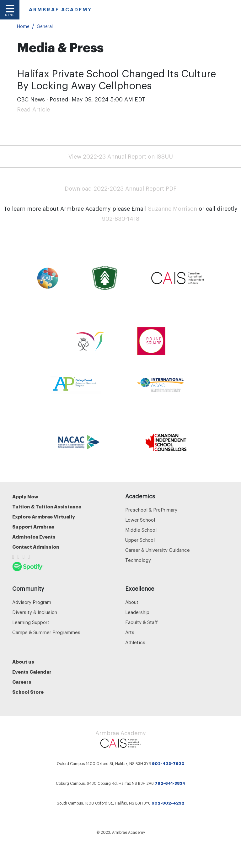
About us (23, 662)
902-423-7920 (168, 764)
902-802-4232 (168, 803)
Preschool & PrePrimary (151, 510)
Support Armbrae (33, 527)
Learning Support (31, 623)
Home (23, 27)
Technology (138, 560)
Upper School (140, 540)
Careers (22, 682)
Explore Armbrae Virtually (44, 517)
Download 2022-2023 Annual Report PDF (120, 189)
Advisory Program (32, 602)
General (45, 27)
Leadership (137, 613)
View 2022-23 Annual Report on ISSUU (121, 157)
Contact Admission (36, 547)
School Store (28, 692)
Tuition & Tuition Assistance (47, 507)
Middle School (141, 530)
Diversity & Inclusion (35, 613)
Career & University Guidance (158, 550)
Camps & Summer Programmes (46, 633)
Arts (130, 633)
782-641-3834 (170, 784)
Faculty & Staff (142, 623)
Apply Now (25, 497)
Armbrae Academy (121, 733)
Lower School (140, 520)
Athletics (135, 643)
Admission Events (34, 537)
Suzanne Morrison (173, 209)
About (132, 602)
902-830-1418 (121, 219)
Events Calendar (32, 672)
